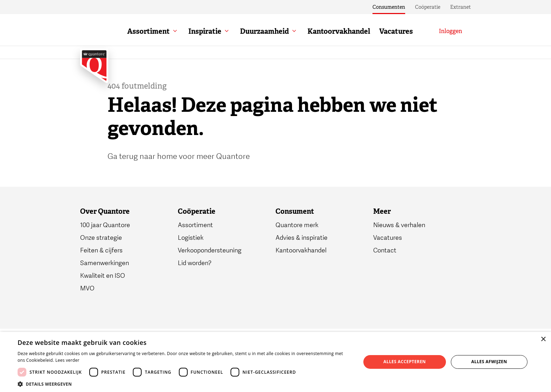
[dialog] (275, 362)
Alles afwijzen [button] (489, 362)
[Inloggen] (450, 31)
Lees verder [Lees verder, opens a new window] (67, 360)
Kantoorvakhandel (339, 31)
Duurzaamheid (264, 31)
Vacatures (396, 31)
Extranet (461, 7)
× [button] (543, 339)
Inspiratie (205, 31)
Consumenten (389, 7)
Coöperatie (428, 7)
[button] (184, 384)
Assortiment (148, 31)
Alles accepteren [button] (405, 362)
